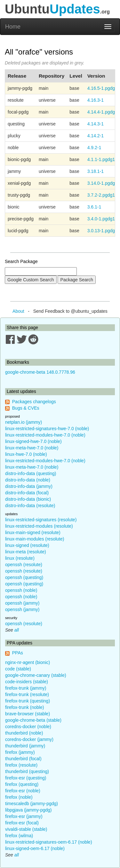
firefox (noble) (19, 797)
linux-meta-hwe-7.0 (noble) (32, 448)
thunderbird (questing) (27, 771)
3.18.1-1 (96, 171)
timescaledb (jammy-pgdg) (32, 804)
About (18, 311)
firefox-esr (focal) (22, 823)
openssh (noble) (21, 590)
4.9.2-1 (94, 148)
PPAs (18, 653)
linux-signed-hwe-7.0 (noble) (33, 441)
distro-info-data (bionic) (28, 499)
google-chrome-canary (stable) (36, 675)
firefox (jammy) (20, 752)
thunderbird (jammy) (25, 746)
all (17, 630)
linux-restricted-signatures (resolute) (41, 520)
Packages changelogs (34, 402)
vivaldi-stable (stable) (26, 829)
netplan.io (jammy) (24, 422)
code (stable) (18, 669)
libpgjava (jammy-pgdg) (28, 810)
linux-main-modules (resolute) (35, 539)
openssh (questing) (24, 577)
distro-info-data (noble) (28, 480)
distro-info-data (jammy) (29, 486)
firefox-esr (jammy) (24, 816)
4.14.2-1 (96, 136)
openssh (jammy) (22, 603)
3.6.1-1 (94, 207)
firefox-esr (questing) (26, 778)
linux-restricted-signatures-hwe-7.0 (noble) (47, 429)
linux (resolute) (20, 558)
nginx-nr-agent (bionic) (28, 662)
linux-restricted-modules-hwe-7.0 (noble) (45, 435)
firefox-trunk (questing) (28, 701)
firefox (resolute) (21, 765)
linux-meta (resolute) (26, 552)
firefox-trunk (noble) (24, 707)
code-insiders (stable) (27, 682)
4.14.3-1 (96, 124)
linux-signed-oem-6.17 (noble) (35, 848)
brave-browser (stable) (28, 714)
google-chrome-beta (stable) (33, 720)
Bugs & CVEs (26, 408)
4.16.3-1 (96, 100)
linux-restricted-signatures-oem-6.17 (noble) (49, 842)
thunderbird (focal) (23, 759)
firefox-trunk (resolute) (27, 694)
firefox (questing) (22, 784)
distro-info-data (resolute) (30, 506)
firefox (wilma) (19, 836)
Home (13, 27)
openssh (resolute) (24, 565)
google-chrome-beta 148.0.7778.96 (40, 372)
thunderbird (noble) (24, 733)
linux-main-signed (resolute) (33, 532)
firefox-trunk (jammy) (26, 688)
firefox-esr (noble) (23, 791)
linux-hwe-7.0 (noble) (26, 454)
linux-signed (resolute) (27, 545)
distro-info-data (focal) (27, 493)
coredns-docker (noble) (28, 727)
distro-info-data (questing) (31, 473)
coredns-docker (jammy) (29, 739)
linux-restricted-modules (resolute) (39, 526)
